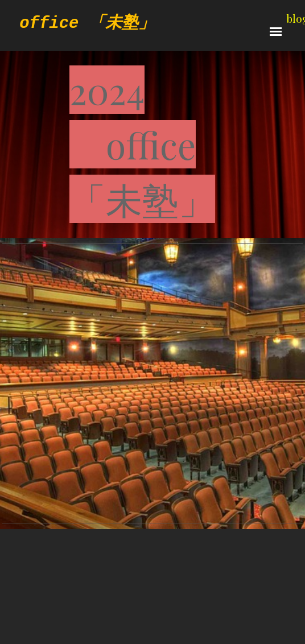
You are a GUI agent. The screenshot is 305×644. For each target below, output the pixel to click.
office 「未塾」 (87, 24)
